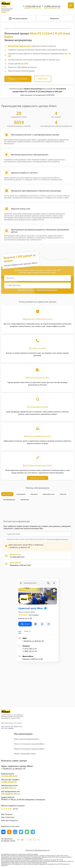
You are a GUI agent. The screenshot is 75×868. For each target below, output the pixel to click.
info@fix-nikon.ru (9, 788)
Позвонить (55, 18)
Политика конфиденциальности (37, 850)
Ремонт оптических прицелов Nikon (29, 744)
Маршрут (25, 624)
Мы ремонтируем (18, 19)
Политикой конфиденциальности (58, 539)
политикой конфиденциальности (47, 290)
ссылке (11, 728)
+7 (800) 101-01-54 (52, 6)
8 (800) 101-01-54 (9, 782)
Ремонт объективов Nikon (25, 754)
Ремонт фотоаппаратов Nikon (27, 739)
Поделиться (3, 832)
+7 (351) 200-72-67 (33, 6)
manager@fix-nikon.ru (11, 794)
